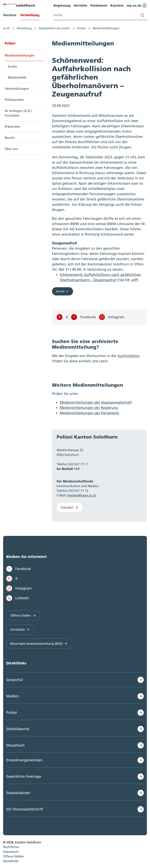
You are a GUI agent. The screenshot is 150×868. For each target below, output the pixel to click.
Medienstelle (17, 77)
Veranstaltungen (17, 89)
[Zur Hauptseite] (19, 5)
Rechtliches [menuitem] (11, 847)
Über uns (11, 149)
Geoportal (15, 680)
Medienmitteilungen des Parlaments (89, 413)
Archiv (12, 66)
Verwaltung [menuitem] (30, 15)
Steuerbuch (16, 745)
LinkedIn (18, 598)
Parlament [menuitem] (99, 5)
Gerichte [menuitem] (80, 5)
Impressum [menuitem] (11, 852)
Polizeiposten (14, 100)
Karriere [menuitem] (117, 5)
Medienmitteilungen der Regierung (89, 408)
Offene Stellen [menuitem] (13, 856)
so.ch (6, 28)
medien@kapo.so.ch (82, 495)
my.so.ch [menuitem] (137, 5)
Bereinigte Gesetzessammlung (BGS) (39, 644)
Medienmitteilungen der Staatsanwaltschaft (96, 402)
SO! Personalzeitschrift (25, 809)
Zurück (62, 291)
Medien (12, 696)
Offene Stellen (23, 615)
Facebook (83, 317)
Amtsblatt (20, 629)
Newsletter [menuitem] (11, 861)
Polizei (81, 28)
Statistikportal (18, 729)
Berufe (10, 138)
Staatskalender (18, 793)
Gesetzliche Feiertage (24, 776)
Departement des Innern (54, 28)
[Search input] (100, 15)
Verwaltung (24, 28)
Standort (70, 507)
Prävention (13, 127)
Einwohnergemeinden (24, 760)
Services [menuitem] (10, 15)
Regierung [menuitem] (62, 5)
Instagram (112, 317)
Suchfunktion (129, 356)
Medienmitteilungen (106, 28)
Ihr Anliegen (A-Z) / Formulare (18, 113)
